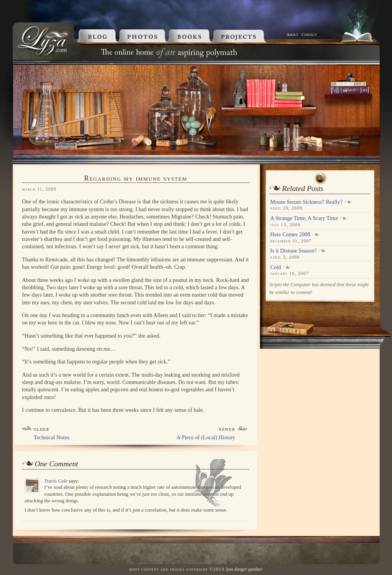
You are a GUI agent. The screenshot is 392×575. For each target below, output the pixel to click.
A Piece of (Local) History (206, 437)
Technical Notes (51, 437)
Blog (96, 36)
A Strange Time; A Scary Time (304, 218)
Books (191, 36)
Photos (143, 36)
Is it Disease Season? (294, 251)
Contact (309, 34)
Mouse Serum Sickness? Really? (306, 202)
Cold (276, 267)
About (292, 34)
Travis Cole (56, 481)
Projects (249, 36)
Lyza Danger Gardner (244, 569)
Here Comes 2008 (290, 234)
